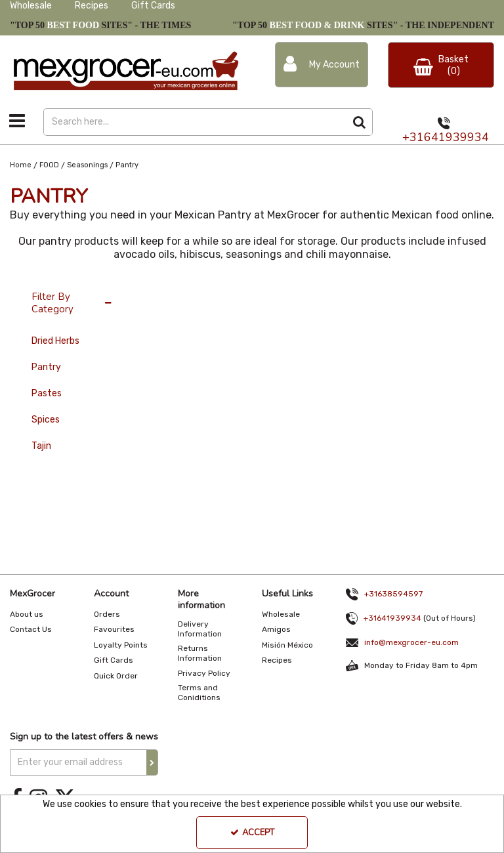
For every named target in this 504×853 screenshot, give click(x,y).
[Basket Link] (441, 65)
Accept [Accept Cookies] (252, 833)
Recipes (92, 6)
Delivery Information (200, 629)
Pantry (46, 367)
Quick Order (116, 676)
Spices (46, 420)
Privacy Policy (204, 673)
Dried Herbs (55, 341)
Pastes (47, 393)
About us (27, 614)
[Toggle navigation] (17, 121)
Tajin (41, 446)
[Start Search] (359, 122)
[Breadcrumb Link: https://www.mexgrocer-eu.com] (21, 165)
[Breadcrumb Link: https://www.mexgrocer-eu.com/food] (49, 165)
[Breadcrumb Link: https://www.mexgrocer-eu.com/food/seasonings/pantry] (127, 165)
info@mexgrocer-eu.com (411, 642)
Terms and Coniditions (199, 693)
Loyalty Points (121, 645)
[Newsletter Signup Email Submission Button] (152, 762)
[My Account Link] (322, 65)
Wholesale (31, 6)
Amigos (276, 629)
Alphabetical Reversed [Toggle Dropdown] (260, 290)
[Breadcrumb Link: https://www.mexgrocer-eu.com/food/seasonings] (87, 165)
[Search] (195, 122)
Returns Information (200, 653)
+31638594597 (393, 594)
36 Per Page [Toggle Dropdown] (167, 290)
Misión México (287, 645)
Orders (107, 614)
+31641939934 (446, 137)
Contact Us (31, 629)
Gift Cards (153, 6)
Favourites (114, 629)
